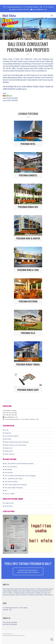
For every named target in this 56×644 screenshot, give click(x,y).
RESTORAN (7, 439)
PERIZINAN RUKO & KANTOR (28, 238)
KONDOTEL (7, 433)
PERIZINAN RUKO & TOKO (28, 270)
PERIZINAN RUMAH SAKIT (28, 390)
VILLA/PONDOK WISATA (11, 436)
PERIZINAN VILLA (28, 333)
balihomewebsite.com (20, 635)
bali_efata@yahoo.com (39, 9)
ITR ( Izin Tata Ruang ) (10, 467)
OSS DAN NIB (8, 473)
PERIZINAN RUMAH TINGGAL (28, 364)
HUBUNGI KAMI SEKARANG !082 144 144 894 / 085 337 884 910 (28, 571)
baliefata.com (10, 634)
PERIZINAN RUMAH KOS (28, 207)
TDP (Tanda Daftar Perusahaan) (13, 488)
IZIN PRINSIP (7, 470)
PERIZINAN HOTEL (28, 144)
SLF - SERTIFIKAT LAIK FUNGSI (13, 479)
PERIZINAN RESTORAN (28, 301)
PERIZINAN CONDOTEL (28, 175)
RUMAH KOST (8, 448)
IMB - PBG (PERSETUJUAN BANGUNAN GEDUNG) (18, 464)
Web (8, 635)
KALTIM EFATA (8, 506)
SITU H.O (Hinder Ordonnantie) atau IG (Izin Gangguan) (19, 476)
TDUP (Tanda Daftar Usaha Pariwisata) (15, 485)
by (14, 635)
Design (11, 635)
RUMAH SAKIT (8, 451)
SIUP (5, 491)
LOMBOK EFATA (8, 503)
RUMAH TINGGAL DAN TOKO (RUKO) (15, 445)
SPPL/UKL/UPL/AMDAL (10, 482)
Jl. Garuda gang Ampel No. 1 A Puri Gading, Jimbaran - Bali (23, 7)
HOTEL (6, 430)
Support (5, 635)
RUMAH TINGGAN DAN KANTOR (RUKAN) (16, 442)
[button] (3, 29)
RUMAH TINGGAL (9, 454)
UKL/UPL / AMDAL (9, 494)
